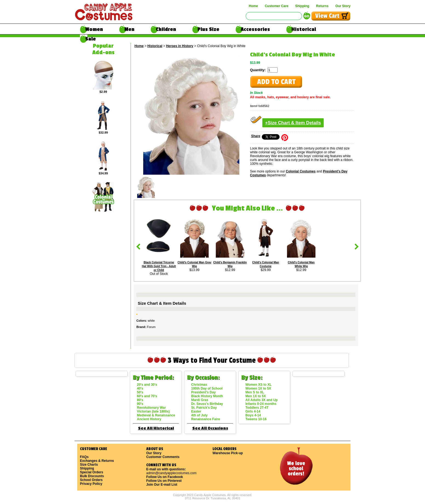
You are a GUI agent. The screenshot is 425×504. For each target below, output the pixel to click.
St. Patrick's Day (204, 408)
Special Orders (92, 472)
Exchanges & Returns (97, 461)
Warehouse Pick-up (228, 453)
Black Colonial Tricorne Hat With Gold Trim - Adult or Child (159, 266)
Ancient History (149, 419)
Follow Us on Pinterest (164, 481)
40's (140, 388)
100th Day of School (207, 388)
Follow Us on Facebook (165, 477)
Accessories (255, 29)
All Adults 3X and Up (262, 400)
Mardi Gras (200, 400)
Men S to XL (255, 392)
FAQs (84, 457)
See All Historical (156, 428)
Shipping (302, 6)
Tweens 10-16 (256, 419)
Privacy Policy (91, 484)
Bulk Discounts (92, 476)
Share (256, 136)
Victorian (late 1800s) (153, 411)
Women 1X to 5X (258, 388)
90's (140, 404)
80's (140, 400)
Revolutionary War (151, 408)
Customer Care (277, 6)
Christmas (199, 385)
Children (166, 29)
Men (129, 29)
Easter (196, 411)
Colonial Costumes (301, 171)
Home (253, 6)
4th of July (199, 415)
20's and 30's (147, 385)
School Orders (91, 480)
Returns (322, 6)
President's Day (203, 392)
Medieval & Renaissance (156, 415)
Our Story (343, 6)
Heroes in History (180, 46)
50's (140, 392)
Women (94, 29)
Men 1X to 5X (256, 396)
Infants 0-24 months (261, 404)
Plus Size (208, 29)
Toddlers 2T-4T (257, 408)
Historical (304, 29)
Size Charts (89, 465)
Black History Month (207, 396)
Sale (91, 39)
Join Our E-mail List (162, 485)
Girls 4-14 (253, 411)
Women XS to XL (259, 385)
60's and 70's (147, 396)
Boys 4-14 (253, 415)
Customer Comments (163, 457)
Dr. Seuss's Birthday (207, 404)
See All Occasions (210, 428)
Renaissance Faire (206, 419)
